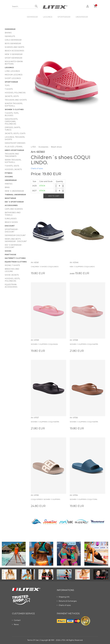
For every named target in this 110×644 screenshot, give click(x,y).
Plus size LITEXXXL (14, 147)
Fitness (9, 173)
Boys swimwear (13, 44)
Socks (8, 251)
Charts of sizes (37, 168)
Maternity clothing (15, 258)
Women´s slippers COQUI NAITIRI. (84, 344)
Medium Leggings (14, 75)
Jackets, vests (12, 96)
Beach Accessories (14, 51)
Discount (10, 226)
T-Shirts (9, 89)
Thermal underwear (15, 195)
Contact (16, 620)
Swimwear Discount (15, 235)
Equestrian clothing (16, 262)
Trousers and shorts (16, 100)
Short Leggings (13, 78)
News (15, 624)
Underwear (82, 17)
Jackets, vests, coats (15, 133)
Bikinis (8, 33)
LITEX (33, 147)
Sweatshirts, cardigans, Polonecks (11, 121)
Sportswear (64, 17)
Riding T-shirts (12, 265)
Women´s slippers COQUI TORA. (84, 499)
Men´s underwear (14, 191)
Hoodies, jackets (13, 169)
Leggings (48, 17)
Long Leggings (12, 71)
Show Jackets (12, 275)
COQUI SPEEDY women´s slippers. (46, 499)
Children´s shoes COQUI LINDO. (45, 267)
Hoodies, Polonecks (15, 93)
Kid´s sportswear (14, 202)
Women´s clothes (14, 109)
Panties (9, 184)
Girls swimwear (13, 40)
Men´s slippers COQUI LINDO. (82, 267)
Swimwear (32, 17)
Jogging (9, 177)
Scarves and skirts (15, 47)
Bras (7, 187)
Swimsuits (10, 36)
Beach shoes (11, 222)
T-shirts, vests (12, 166)
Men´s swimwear (14, 54)
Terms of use (33, 640)
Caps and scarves (14, 209)
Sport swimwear (13, 58)
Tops (7, 85)
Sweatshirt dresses (15, 143)
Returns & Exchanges (67, 601)
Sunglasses (11, 219)
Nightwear (10, 198)
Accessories (11, 205)
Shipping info (63, 597)
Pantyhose (10, 255)
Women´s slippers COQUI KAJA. (44, 344)
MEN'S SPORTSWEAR (14, 150)
